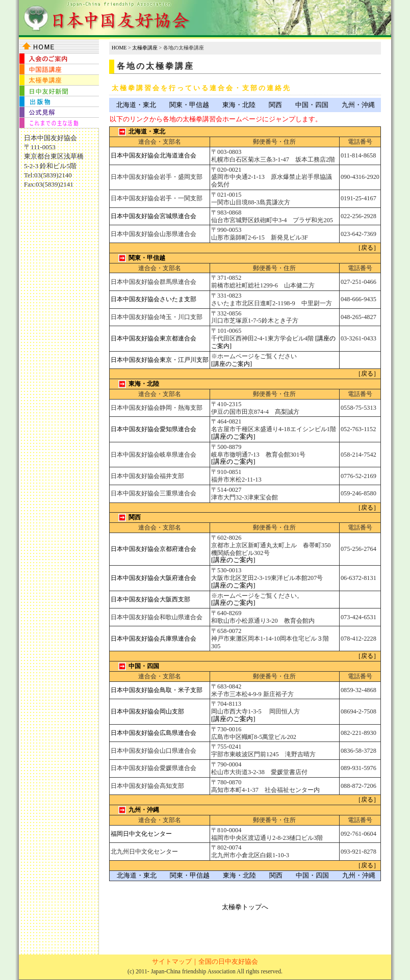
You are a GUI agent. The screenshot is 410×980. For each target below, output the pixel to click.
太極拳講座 (145, 48)
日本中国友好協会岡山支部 (147, 711)
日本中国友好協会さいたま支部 (153, 299)
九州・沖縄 (358, 105)
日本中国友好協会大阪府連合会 (153, 578)
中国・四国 (312, 105)
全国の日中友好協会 (228, 961)
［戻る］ (367, 248)
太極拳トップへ (245, 907)
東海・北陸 (239, 105)
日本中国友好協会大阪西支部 (150, 599)
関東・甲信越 (189, 105)
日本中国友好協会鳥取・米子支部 (157, 690)
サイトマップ (172, 961)
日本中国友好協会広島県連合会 (153, 733)
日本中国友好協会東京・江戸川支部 (160, 360)
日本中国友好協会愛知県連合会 (153, 429)
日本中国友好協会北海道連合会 (153, 155)
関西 (275, 105)
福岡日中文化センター (141, 834)
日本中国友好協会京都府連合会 (153, 549)
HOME (119, 48)
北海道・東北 (136, 105)
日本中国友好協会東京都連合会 (153, 338)
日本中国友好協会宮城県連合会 (153, 216)
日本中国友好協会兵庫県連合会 (153, 639)
